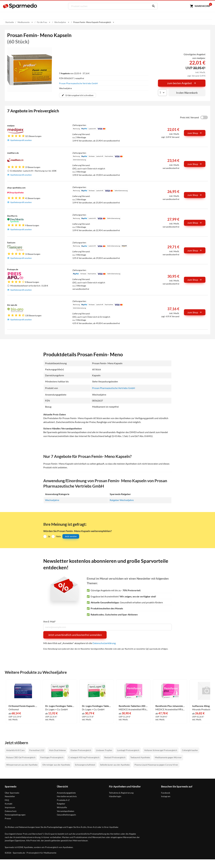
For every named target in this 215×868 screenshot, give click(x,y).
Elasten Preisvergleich (81, 750)
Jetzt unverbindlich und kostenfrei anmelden (75, 635)
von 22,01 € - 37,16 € (74, 73)
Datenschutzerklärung (104, 643)
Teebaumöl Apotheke (140, 757)
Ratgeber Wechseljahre (122, 500)
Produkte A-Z (63, 800)
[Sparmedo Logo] (20, 6)
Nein (58, 536)
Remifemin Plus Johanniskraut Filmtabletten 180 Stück (170, 706)
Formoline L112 (37, 750)
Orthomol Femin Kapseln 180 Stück (23, 706)
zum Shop (195, 133)
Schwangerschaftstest (85, 765)
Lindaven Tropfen (104, 750)
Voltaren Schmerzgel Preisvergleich (161, 750)
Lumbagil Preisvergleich (128, 750)
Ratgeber (61, 804)
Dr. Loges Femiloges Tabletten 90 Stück (97, 706)
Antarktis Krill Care (15, 750)
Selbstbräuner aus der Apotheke (115, 765)
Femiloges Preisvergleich (52, 757)
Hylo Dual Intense (57, 750)
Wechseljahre (52, 500)
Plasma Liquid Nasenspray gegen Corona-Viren (156, 765)
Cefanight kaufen (190, 750)
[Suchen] (153, 6)
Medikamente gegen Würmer (168, 757)
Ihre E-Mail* (49, 622)
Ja (49, 536)
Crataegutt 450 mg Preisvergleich (84, 757)
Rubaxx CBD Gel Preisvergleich (21, 757)
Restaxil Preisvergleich (115, 757)
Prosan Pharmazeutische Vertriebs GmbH (78, 83)
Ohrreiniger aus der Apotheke (56, 765)
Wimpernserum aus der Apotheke (22, 765)
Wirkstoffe (62, 807)
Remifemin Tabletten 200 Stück (133, 706)
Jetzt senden (71, 536)
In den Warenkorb (187, 93)
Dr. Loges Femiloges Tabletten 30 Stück (60, 706)
